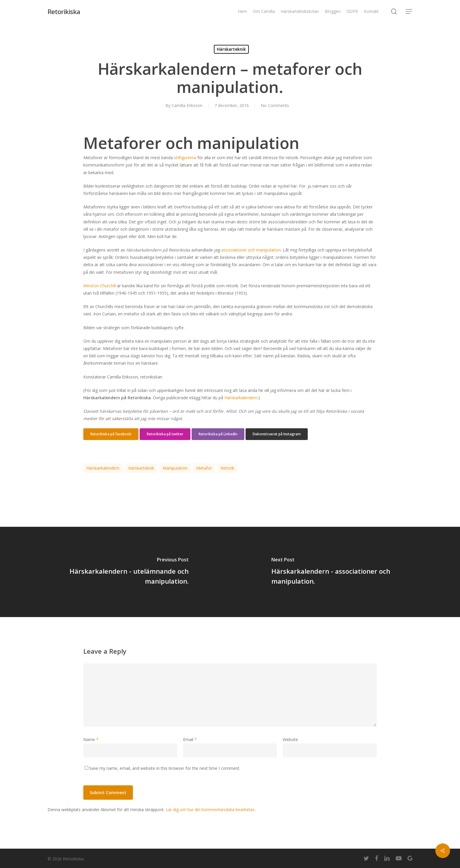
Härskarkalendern (241, 398)
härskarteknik (141, 468)
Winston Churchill (100, 286)
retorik (227, 468)
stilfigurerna (185, 158)
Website (290, 739)
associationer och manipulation (251, 250)
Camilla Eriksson (187, 105)
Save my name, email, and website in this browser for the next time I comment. (165, 768)
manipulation (175, 468)
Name (91, 739)
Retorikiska (64, 11)
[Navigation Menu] (409, 12)
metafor (204, 468)
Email (190, 739)
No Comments (275, 105)
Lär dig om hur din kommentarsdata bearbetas (210, 810)
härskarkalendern (103, 468)
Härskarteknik (231, 49)
